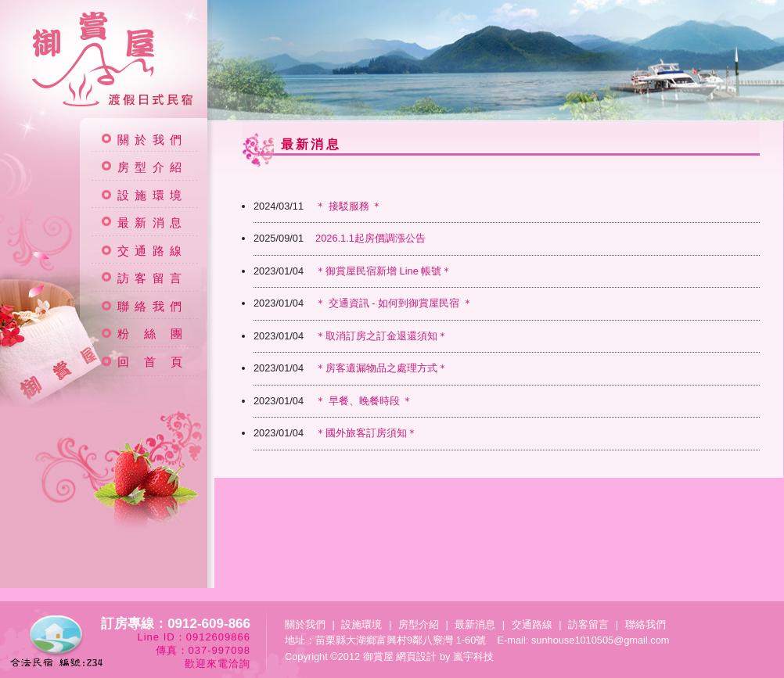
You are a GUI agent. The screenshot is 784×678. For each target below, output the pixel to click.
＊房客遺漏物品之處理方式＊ (351, 368)
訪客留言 (152, 278)
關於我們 (152, 140)
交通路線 (152, 251)
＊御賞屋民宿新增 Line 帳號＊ (352, 271)
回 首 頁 (153, 362)
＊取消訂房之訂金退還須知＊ (351, 336)
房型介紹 (152, 167)
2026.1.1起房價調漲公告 (340, 238)
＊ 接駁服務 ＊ (318, 206)
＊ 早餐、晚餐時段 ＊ (333, 401)
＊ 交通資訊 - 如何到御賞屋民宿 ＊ (363, 303)
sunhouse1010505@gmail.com (601, 640)
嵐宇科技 (473, 656)
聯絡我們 (152, 307)
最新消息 (152, 223)
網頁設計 (416, 656)
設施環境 (152, 196)
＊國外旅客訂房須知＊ (335, 433)
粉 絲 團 (153, 334)
